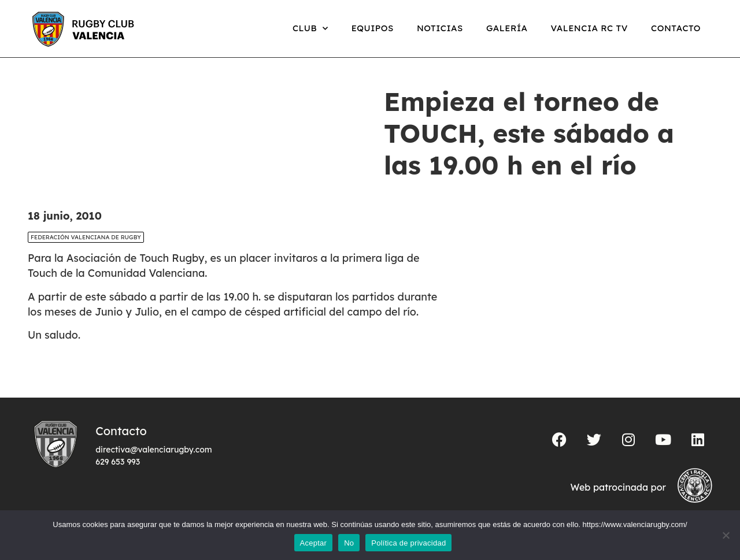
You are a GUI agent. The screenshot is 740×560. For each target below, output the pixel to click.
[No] (726, 535)
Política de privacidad (408, 543)
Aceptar (314, 543)
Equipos (373, 28)
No (349, 543)
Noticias (440, 28)
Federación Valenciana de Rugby (86, 237)
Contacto (676, 28)
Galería (507, 28)
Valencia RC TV (589, 28)
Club (310, 29)
